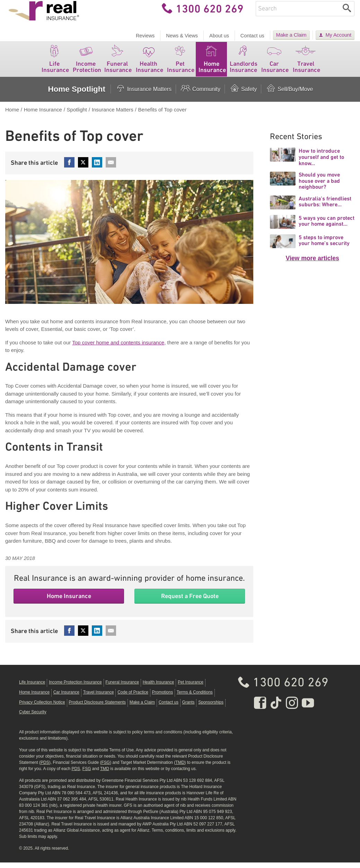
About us (219, 36)
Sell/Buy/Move (289, 95)
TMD (180, 768)
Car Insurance (275, 64)
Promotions (162, 698)
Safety (243, 95)
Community (200, 95)
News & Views (182, 36)
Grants (188, 708)
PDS (45, 768)
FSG (106, 768)
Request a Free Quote (190, 602)
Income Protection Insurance (75, 688)
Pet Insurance (181, 64)
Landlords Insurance (244, 64)
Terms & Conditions (195, 698)
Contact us (252, 36)
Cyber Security (33, 718)
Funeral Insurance (118, 64)
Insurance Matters (143, 95)
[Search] (347, 15)
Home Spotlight (76, 95)
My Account (339, 35)
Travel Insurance (306, 64)
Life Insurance (55, 64)
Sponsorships (211, 708)
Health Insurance (150, 64)
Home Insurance (212, 64)
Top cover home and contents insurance (118, 348)
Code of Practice (133, 698)
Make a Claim (291, 35)
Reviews (145, 36)
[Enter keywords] (298, 15)
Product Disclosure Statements (97, 708)
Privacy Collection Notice (42, 708)
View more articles (313, 264)
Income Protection (87, 64)
